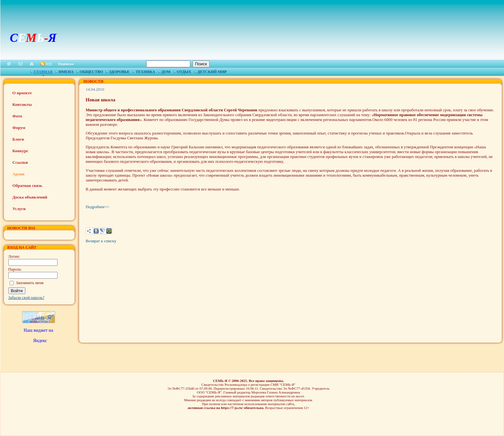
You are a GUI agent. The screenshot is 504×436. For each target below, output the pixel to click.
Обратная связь (27, 186)
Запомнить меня (30, 283)
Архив (19, 174)
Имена (66, 72)
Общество (91, 72)
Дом (166, 72)
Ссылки (20, 162)
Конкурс (21, 151)
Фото (17, 116)
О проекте (22, 93)
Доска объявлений (30, 197)
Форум (19, 128)
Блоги (18, 139)
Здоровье (119, 72)
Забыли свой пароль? (27, 298)
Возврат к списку (101, 241)
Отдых (184, 72)
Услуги (19, 209)
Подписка (66, 64)
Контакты (22, 104)
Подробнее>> (98, 207)
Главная (43, 72)
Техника (145, 72)
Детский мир (212, 72)
